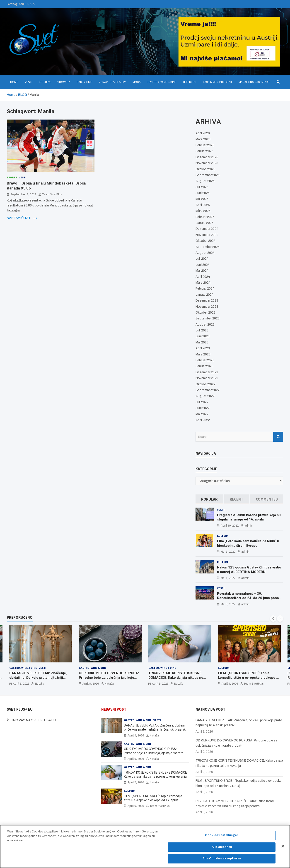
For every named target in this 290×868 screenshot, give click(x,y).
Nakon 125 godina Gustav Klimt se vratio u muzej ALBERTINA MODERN (249, 570)
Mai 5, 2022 (228, 604)
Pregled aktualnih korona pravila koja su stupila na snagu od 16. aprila (249, 517)
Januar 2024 (205, 295)
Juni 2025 (203, 193)
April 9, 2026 (21, 683)
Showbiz (64, 82)
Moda (137, 82)
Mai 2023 (202, 342)
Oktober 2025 (205, 169)
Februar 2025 (205, 217)
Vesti (29, 82)
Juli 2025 (202, 187)
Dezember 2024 (207, 229)
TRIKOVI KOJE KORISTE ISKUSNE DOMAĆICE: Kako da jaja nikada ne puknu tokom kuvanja (176, 677)
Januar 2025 (204, 223)
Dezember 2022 (207, 372)
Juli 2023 (202, 330)
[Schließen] (283, 848)
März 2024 (203, 283)
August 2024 (205, 253)
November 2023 (207, 307)
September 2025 (208, 175)
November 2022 (207, 378)
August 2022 (205, 396)
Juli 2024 (202, 259)
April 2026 (203, 133)
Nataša (40, 683)
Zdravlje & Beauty (112, 82)
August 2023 (205, 325)
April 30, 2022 (230, 525)
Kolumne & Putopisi (217, 82)
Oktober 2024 (206, 241)
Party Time (84, 82)
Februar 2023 (205, 360)
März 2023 (203, 354)
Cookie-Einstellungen (222, 837)
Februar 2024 (205, 289)
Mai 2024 (202, 271)
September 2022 (208, 390)
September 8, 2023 (23, 194)
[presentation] (273, 619)
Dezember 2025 (207, 157)
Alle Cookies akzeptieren (222, 861)
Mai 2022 (202, 414)
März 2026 (203, 139)
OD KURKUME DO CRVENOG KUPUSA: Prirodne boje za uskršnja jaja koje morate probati (109, 677)
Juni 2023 (203, 336)
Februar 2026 (205, 145)
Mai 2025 (202, 199)
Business (190, 82)
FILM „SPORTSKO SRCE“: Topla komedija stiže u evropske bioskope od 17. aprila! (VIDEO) (249, 677)
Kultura (45, 82)
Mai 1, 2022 (228, 551)
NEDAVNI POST (114, 709)
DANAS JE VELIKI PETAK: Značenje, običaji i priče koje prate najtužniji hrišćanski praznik (38, 677)
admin (249, 525)
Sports (12, 177)
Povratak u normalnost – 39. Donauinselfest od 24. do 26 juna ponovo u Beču (250, 598)
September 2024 (208, 247)
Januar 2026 (204, 151)
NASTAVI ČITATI (22, 218)
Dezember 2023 (207, 301)
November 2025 (207, 163)
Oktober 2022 (205, 384)
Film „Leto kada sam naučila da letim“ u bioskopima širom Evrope (248, 543)
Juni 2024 (203, 265)
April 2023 (203, 348)
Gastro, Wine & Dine (162, 82)
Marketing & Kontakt (254, 82)
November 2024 (207, 235)
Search (278, 437)
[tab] (209, 499)
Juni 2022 (203, 408)
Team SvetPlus (52, 194)
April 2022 (203, 420)
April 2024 (203, 277)
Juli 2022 (202, 402)
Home (14, 82)
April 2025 (203, 205)
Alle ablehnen (222, 849)
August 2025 (205, 181)
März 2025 (203, 211)
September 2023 (208, 318)
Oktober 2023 (205, 313)
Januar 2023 (204, 366)
